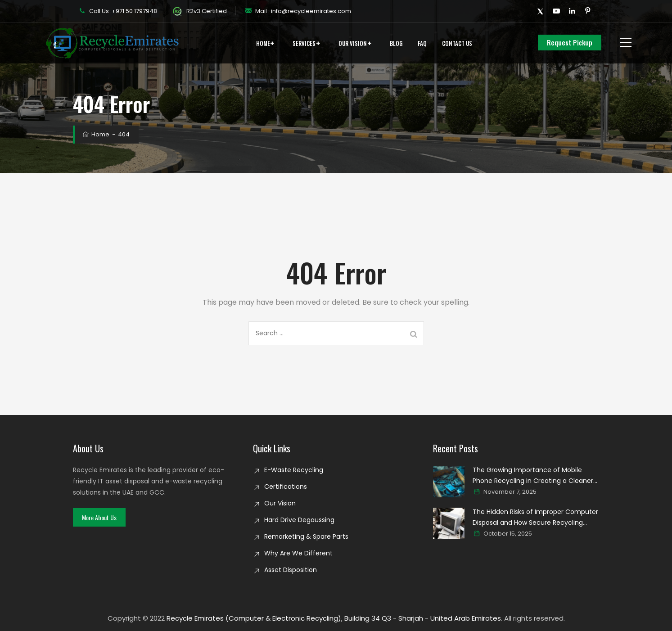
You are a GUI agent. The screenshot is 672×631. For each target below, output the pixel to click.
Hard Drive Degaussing (299, 520)
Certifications (286, 487)
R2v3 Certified (200, 11)
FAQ (422, 43)
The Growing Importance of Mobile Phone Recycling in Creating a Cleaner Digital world (533, 476)
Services (304, 43)
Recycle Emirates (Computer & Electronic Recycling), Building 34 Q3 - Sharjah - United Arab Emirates (334, 618)
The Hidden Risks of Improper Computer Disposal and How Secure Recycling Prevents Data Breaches (535, 518)
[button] (99, 517)
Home (263, 43)
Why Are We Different (298, 553)
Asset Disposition (291, 570)
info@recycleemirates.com (310, 11)
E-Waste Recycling (294, 470)
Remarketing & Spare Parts (306, 536)
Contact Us (457, 43)
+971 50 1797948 (134, 11)
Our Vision (353, 43)
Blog (396, 43)
